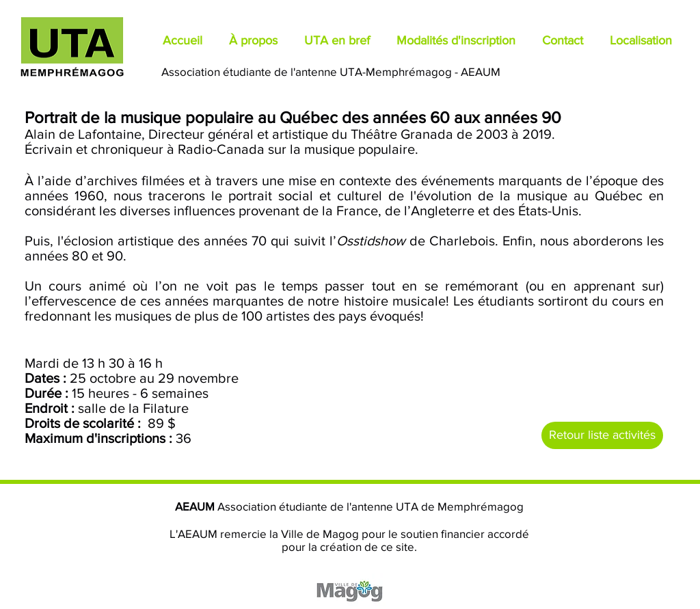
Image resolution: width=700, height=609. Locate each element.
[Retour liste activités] (602, 435)
